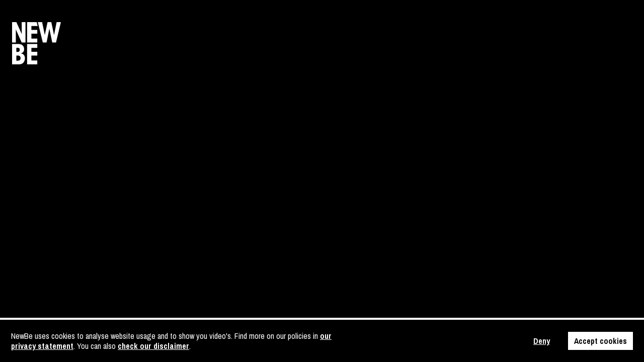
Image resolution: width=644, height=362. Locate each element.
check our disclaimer (153, 346)
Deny (542, 341)
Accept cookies (600, 341)
